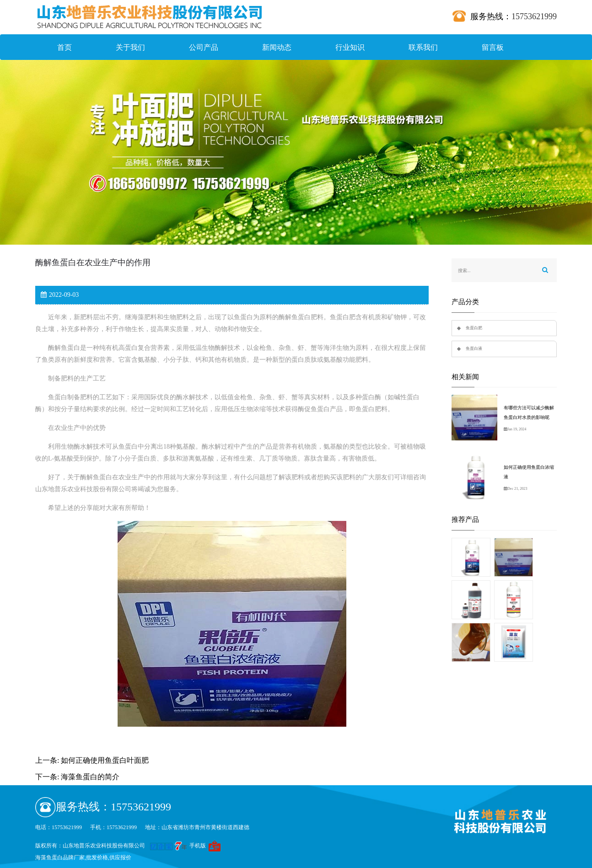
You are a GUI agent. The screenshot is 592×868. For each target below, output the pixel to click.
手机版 (198, 846)
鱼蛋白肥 (474, 328)
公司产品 (204, 47)
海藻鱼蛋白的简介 (90, 777)
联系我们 (423, 47)
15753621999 (534, 16)
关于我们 (130, 47)
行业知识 (350, 47)
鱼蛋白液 (474, 348)
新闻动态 (277, 47)
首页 (65, 47)
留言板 (493, 47)
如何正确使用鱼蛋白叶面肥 (105, 760)
